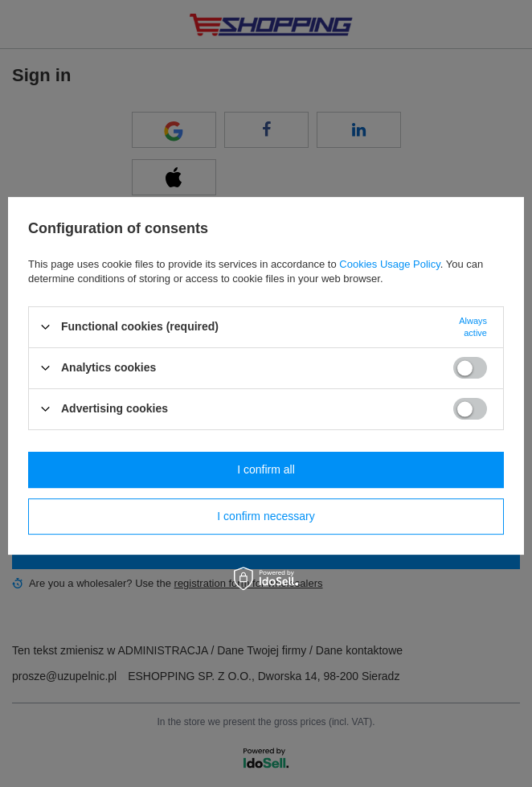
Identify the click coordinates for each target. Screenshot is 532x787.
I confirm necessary (266, 516)
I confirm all (266, 469)
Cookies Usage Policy (389, 264)
